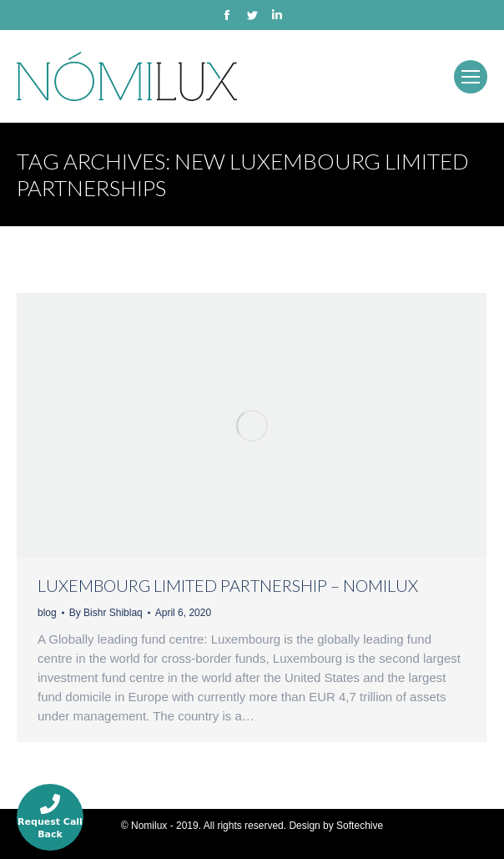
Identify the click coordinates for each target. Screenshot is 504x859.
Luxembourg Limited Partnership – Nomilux (228, 585)
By (106, 613)
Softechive (360, 826)
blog (47, 613)
